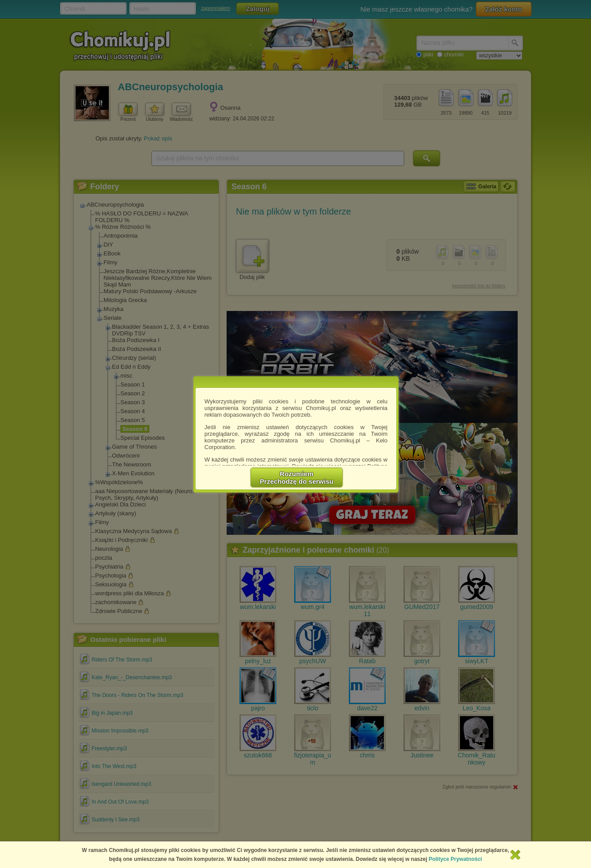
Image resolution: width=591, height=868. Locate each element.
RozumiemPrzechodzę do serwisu (297, 478)
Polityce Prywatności (455, 859)
